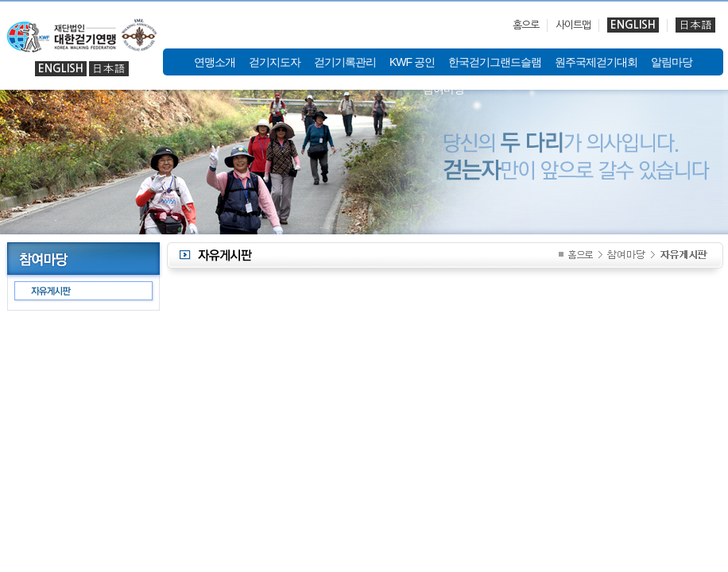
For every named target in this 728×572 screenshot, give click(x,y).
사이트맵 (573, 25)
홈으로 (526, 25)
